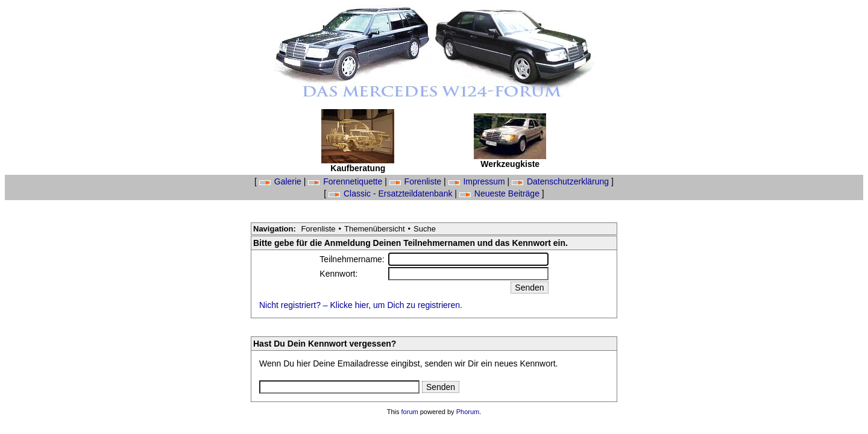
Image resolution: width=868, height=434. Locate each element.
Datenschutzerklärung (561, 181)
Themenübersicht (374, 229)
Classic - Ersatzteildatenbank (392, 193)
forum (410, 412)
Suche (425, 229)
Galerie (281, 181)
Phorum (468, 412)
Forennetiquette (346, 181)
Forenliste (417, 181)
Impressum (478, 181)
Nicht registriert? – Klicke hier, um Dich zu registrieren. (361, 305)
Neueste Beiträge (501, 193)
